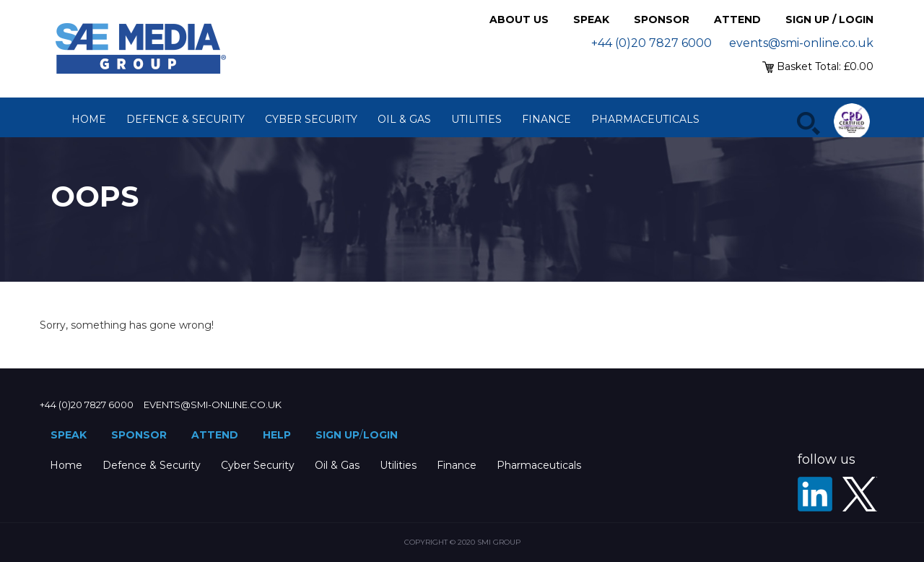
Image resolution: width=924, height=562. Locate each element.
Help (277, 435)
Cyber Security (311, 119)
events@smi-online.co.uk (801, 43)
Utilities (476, 119)
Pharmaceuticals (645, 119)
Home (89, 119)
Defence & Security (186, 119)
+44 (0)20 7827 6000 (651, 43)
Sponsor (662, 20)
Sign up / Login (829, 20)
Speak (591, 20)
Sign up (337, 435)
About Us (519, 20)
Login (380, 435)
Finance (546, 119)
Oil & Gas (404, 119)
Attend (737, 20)
